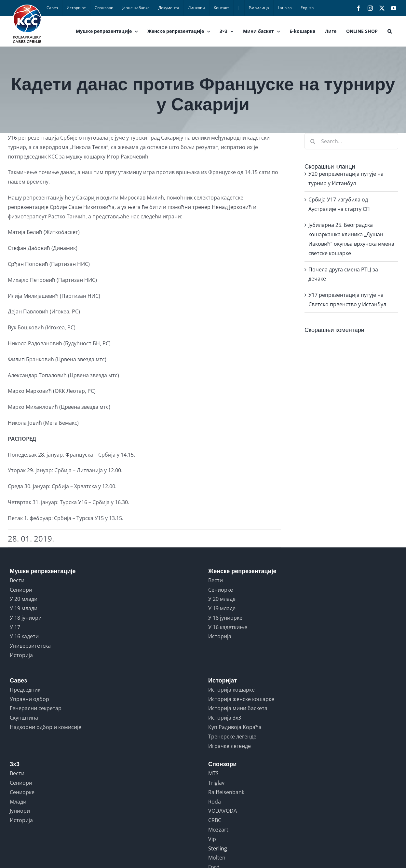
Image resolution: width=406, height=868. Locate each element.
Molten (217, 858)
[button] (390, 31)
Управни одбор (29, 699)
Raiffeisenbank (226, 792)
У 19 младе (222, 608)
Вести (17, 580)
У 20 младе (222, 599)
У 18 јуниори (26, 618)
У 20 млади (24, 599)
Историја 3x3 (225, 718)
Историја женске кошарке (241, 699)
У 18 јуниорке (225, 618)
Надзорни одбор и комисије (46, 727)
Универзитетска (30, 646)
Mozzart (218, 830)
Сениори (21, 590)
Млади (18, 802)
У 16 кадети (24, 636)
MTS (213, 773)
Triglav (216, 783)
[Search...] (351, 141)
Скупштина (24, 718)
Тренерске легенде (232, 737)
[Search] (313, 141)
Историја (21, 655)
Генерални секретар (36, 708)
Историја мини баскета (238, 708)
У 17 (15, 627)
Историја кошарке (231, 690)
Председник (25, 690)
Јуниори (20, 811)
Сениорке (221, 590)
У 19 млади (24, 608)
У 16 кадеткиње (228, 627)
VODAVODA (223, 811)
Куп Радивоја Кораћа (235, 727)
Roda (215, 802)
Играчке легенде (230, 746)
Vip (212, 839)
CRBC (215, 820)
